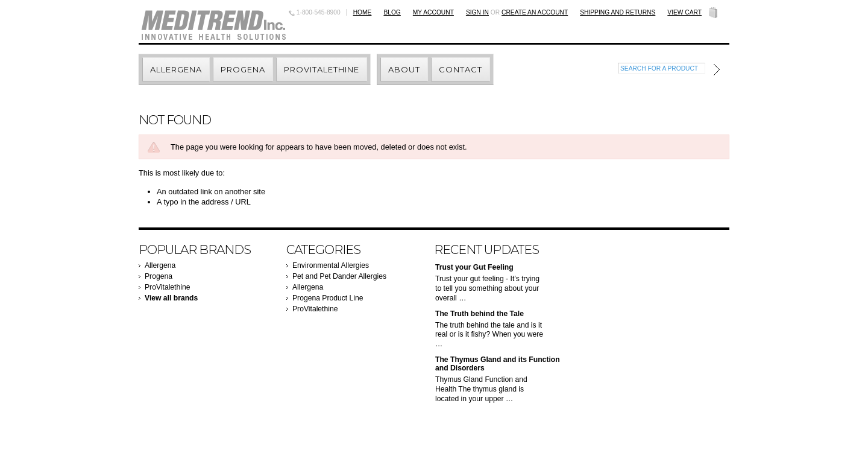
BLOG (392, 12)
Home (363, 12)
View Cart (684, 12)
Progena (159, 276)
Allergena (160, 265)
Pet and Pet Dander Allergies (339, 276)
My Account (433, 12)
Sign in (477, 12)
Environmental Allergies (331, 265)
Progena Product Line (328, 298)
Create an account (535, 12)
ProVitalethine (167, 287)
